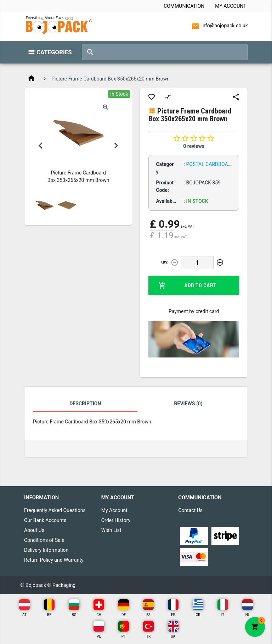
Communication (184, 6)
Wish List (111, 530)
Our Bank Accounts (45, 520)
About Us (34, 530)
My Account (231, 6)
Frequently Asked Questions (55, 510)
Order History (116, 520)
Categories (54, 52)
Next (116, 145)
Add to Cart (187, 285)
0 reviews (194, 146)
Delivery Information (46, 550)
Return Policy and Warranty (54, 560)
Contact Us (190, 510)
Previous (40, 145)
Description (85, 404)
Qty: (165, 262)
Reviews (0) (188, 404)
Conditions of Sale (44, 540)
